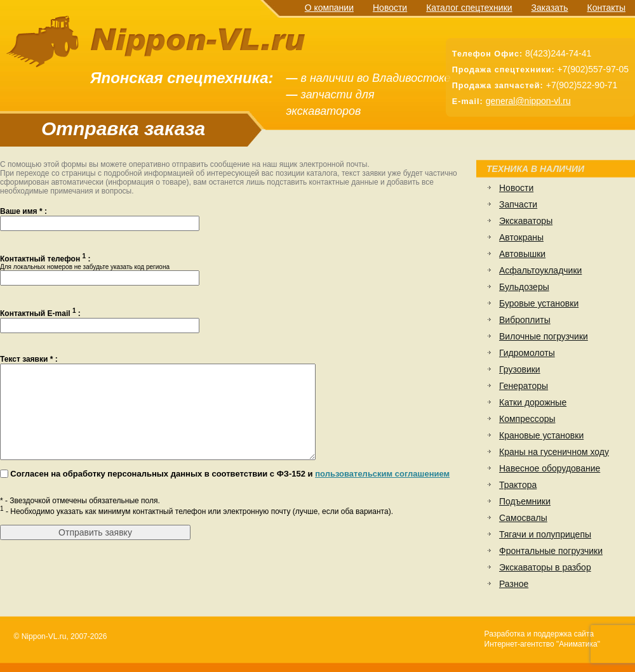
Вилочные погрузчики (544, 336)
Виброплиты (525, 320)
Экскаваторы (526, 221)
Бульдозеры (524, 287)
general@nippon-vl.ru (528, 101)
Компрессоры (527, 419)
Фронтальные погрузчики (551, 551)
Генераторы (524, 386)
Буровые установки (539, 303)
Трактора (518, 485)
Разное (514, 584)
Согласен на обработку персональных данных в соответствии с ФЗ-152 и (230, 493)
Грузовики (520, 369)
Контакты (606, 8)
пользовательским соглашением (382, 493)
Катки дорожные (533, 402)
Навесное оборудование (550, 468)
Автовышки (522, 254)
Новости (390, 8)
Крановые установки (541, 435)
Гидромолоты (527, 353)
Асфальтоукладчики (540, 270)
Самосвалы (523, 518)
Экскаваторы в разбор (545, 567)
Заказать (550, 8)
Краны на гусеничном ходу (554, 452)
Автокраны (521, 237)
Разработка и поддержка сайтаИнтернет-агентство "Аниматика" (542, 639)
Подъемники (525, 501)
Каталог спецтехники (469, 8)
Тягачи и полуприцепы (545, 534)
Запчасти (518, 204)
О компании (329, 8)
